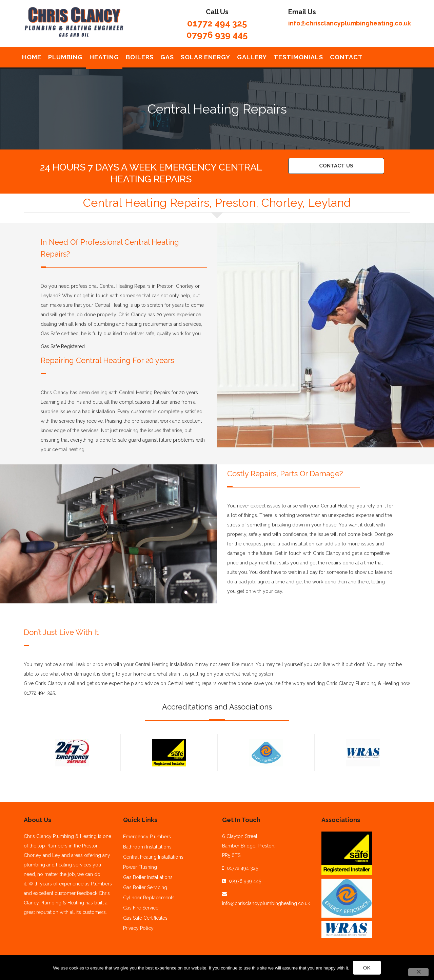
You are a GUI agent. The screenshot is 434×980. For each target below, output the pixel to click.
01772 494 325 (217, 23)
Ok (367, 968)
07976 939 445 (217, 35)
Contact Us (336, 166)
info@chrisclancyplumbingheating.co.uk (350, 23)
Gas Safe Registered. (63, 346)
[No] (418, 972)
